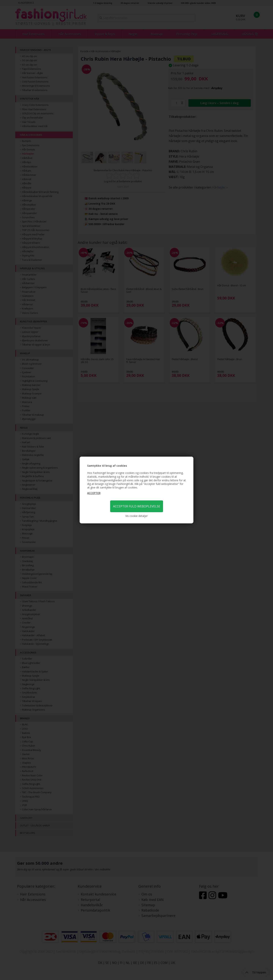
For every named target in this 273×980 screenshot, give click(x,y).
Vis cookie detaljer (136, 516)
